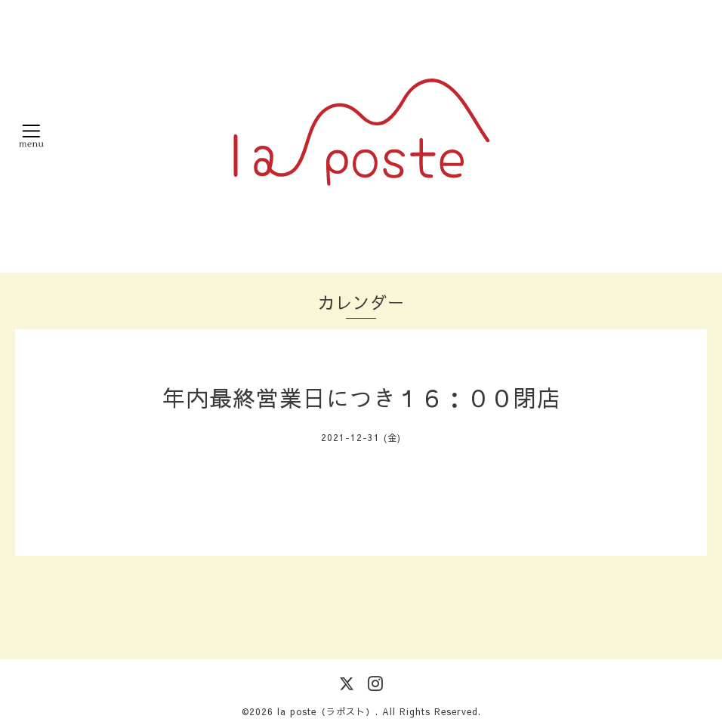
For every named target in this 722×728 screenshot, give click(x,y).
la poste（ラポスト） (326, 711)
